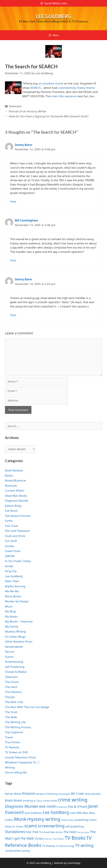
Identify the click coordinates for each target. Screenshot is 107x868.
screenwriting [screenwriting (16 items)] (51, 826)
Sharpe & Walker (16, 672)
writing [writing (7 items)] (26, 851)
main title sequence (65, 96)
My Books (11, 616)
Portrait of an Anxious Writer (28, 111)
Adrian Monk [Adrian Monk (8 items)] (13, 794)
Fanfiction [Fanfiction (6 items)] (62, 807)
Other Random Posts (19, 642)
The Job (10, 697)
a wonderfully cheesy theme (76, 88)
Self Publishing (15, 667)
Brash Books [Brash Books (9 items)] (13, 800)
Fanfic (9, 521)
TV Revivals (12, 747)
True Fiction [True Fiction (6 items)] (58, 839)
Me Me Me (12, 591)
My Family (12, 626)
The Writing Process (18, 727)
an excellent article (51, 83)
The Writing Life (15, 722)
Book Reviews (14, 470)
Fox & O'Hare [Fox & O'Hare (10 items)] (78, 807)
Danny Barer (24, 145)
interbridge (74, 863)
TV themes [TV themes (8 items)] (49, 846)
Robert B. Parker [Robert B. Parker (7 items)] (14, 826)
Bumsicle (11, 486)
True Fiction (13, 742)
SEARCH (35, 88)
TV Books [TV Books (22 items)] (75, 838)
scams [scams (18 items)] (31, 826)
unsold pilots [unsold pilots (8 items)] (13, 851)
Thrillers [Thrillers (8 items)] (40, 839)
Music (9, 606)
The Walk (11, 717)
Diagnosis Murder (17, 501)
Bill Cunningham (26, 220)
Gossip (9, 546)
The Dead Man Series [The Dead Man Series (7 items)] (51, 832)
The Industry (13, 692)
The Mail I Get (14, 702)
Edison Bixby (13, 506)
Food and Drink (15, 536)
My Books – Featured (19, 621)
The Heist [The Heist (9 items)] (70, 832)
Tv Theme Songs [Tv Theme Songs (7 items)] (65, 846)
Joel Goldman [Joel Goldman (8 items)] (33, 813)
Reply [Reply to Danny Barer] (13, 201)
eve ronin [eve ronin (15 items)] (48, 806)
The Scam (11, 712)
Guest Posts (13, 551)
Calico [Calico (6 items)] (39, 801)
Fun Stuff (11, 541)
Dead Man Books (16, 496)
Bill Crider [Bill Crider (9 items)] (78, 794)
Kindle (9, 566)
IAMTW (10, 556)
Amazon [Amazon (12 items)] (29, 793)
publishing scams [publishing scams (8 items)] (86, 820)
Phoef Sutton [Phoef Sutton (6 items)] (68, 820)
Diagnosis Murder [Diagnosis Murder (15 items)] (22, 806)
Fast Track (11, 526)
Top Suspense (14, 732)
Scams (9, 657)
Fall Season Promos (18, 516)
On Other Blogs (15, 637)
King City (11, 571)
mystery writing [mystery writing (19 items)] (44, 819)
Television (15, 106)
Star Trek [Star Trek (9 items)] (32, 832)
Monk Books (13, 596)
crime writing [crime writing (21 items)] (73, 800)
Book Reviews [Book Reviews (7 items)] (93, 794)
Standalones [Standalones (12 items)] (15, 832)
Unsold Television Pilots (20, 757)
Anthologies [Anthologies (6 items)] (64, 794)
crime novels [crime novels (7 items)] (50, 801)
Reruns (10, 652)
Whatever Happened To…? (22, 762)
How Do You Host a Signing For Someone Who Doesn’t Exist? (49, 116)
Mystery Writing (15, 631)
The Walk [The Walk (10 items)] (27, 838)
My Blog (10, 611)
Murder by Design (17, 601)
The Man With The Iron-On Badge (27, 707)
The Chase (12, 682)
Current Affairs (15, 491)
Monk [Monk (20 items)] (20, 819)
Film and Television (17, 531)
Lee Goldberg (54, 16)
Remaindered (14, 647)
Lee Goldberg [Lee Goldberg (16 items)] (56, 812)
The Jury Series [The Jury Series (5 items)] (83, 832)
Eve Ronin (11, 511)
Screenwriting (14, 662)
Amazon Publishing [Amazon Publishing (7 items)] (47, 794)
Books (9, 476)
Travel (9, 737)
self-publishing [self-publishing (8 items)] (75, 826)
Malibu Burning (15, 586)
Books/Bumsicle (15, 480)
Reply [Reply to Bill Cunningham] (13, 260)
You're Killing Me (16, 772)
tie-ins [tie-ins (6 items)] (49, 839)
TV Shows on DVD (17, 752)
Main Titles (12, 581)
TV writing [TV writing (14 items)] (84, 845)
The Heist (11, 687)
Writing (10, 767)
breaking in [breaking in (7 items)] (29, 801)
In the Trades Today (18, 561)
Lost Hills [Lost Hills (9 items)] (76, 813)
